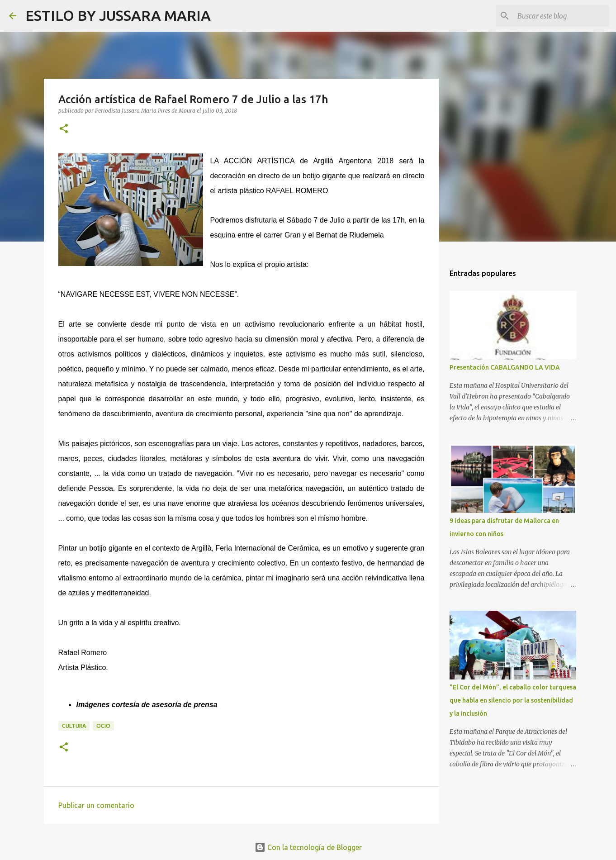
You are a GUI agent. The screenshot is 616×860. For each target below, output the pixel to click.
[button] (64, 129)
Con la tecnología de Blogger (308, 847)
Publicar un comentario (96, 805)
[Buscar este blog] (561, 16)
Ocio (103, 726)
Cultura (74, 726)
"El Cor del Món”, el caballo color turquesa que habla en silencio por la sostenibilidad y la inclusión (513, 700)
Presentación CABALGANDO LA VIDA (505, 367)
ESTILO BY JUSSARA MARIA (118, 15)
